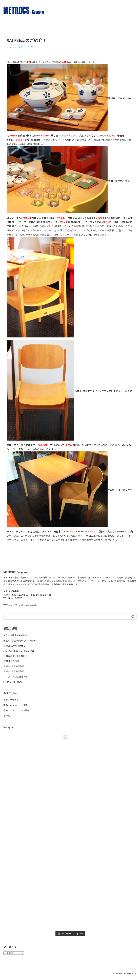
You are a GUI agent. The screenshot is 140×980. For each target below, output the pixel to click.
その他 (7, 716)
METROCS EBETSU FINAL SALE (19, 651)
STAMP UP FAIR (11, 661)
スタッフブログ (26, 47)
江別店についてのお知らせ (16, 656)
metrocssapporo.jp (28, 605)
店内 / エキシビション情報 (16, 710)
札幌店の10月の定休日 (14, 646)
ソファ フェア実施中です (16, 677)
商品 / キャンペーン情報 (15, 705)
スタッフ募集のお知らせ (15, 635)
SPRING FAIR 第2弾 (13, 682)
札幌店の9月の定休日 (14, 666)
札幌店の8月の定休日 (14, 671)
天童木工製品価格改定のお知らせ (20, 641)
